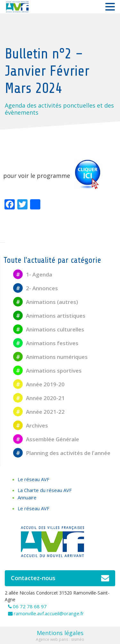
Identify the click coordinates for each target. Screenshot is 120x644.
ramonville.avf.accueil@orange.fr (49, 613)
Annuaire (27, 497)
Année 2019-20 (39, 384)
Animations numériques (50, 357)
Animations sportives (47, 371)
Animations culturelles (49, 329)
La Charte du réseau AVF (45, 490)
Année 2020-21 (39, 398)
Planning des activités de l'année (62, 453)
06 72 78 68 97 (30, 606)
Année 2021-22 (39, 412)
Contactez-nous (60, 578)
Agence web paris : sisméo (60, 639)
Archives (31, 425)
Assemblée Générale (46, 439)
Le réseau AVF (33, 479)
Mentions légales (60, 633)
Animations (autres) (46, 302)
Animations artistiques (49, 316)
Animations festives (46, 343)
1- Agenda (33, 274)
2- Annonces (36, 288)
